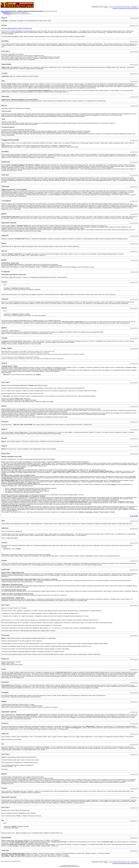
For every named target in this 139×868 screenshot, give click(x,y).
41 (110, 7)
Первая (105, 7)
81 (111, 7)
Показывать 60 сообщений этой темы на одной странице (125, 8)
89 (117, 7)
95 (127, 7)
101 (129, 7)
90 (118, 7)
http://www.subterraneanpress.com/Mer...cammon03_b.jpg (17, 28)
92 (122, 7)
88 (115, 7)
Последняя (134, 7)
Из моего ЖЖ (134, 516)
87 (113, 7)
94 (125, 7)
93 (123, 7)
